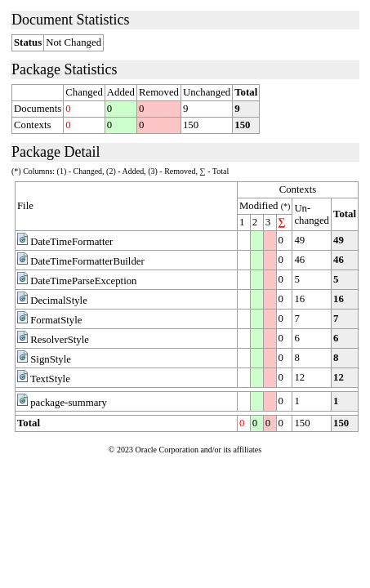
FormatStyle (56, 320)
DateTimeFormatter (71, 242)
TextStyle (50, 379)
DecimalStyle (59, 301)
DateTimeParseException (83, 281)
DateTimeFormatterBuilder (87, 261)
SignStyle (51, 359)
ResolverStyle (60, 340)
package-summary (69, 403)
